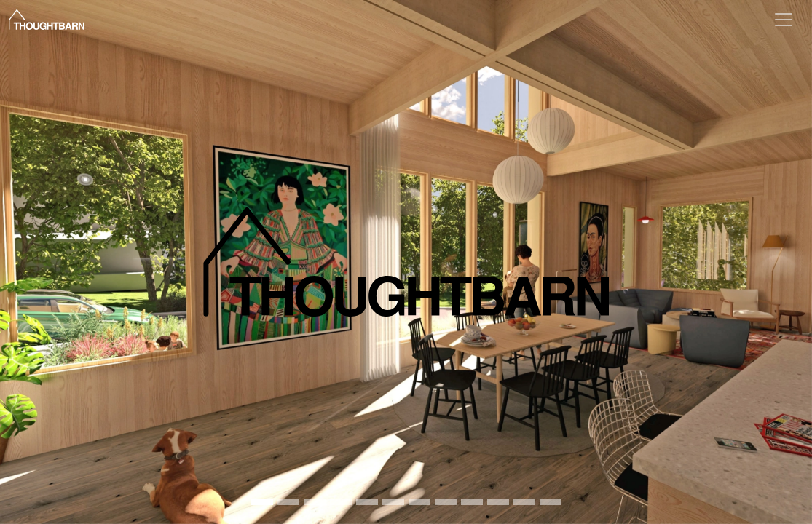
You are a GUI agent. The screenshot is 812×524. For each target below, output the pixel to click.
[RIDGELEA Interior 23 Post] (262, 502)
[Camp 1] (446, 502)
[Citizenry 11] (498, 502)
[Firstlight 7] (315, 502)
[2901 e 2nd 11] (551, 502)
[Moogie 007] (341, 502)
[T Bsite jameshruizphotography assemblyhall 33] (288, 502)
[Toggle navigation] (784, 20)
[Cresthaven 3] (393, 502)
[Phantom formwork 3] (419, 502)
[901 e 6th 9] (472, 502)
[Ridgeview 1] (367, 502)
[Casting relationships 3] (524, 502)
